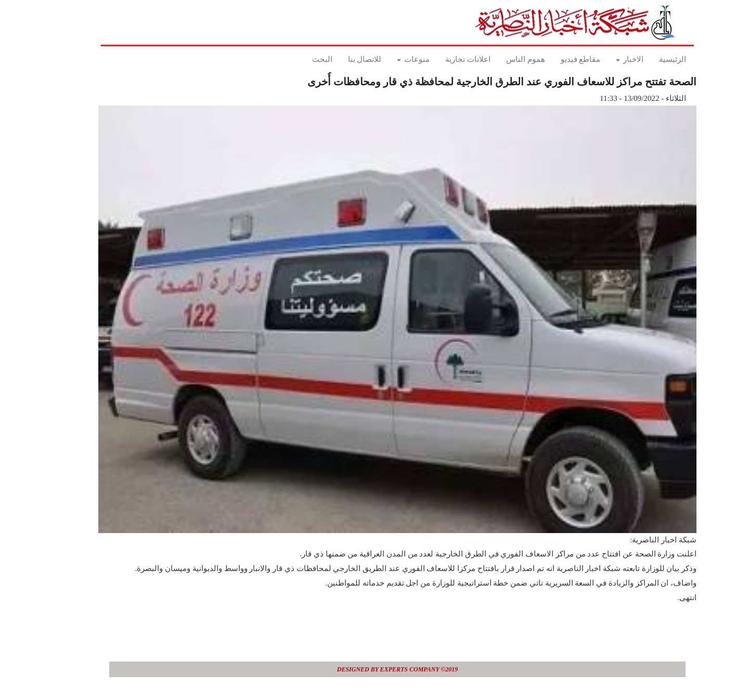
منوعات (390, 59)
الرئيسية (650, 59)
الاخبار (607, 59)
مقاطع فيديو (558, 59)
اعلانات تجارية (445, 59)
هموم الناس (503, 59)
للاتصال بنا (342, 59)
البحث (299, 59)
